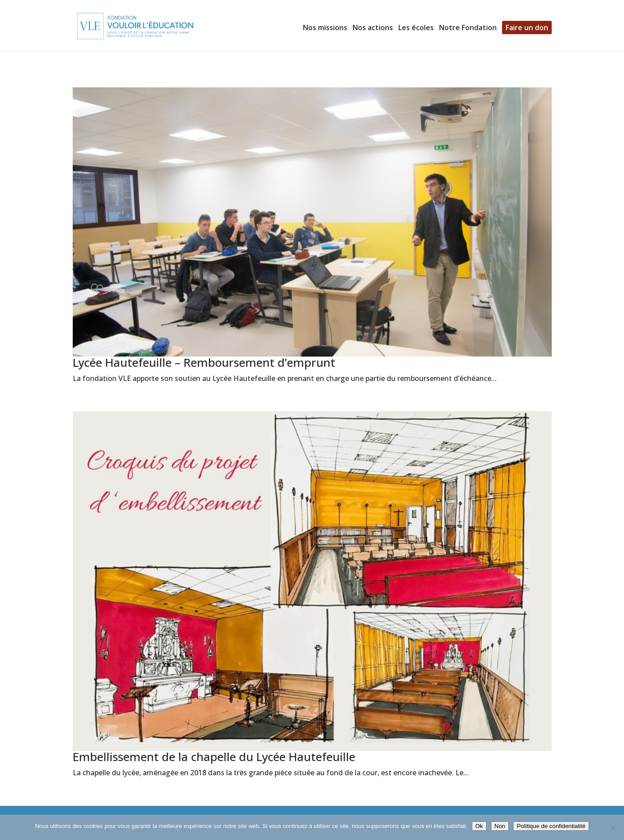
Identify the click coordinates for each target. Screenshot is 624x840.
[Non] (613, 828)
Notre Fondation (468, 28)
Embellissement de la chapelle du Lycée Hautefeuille (214, 757)
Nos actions (373, 28)
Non (500, 826)
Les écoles (416, 28)
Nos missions (325, 28)
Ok (479, 826)
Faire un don (527, 27)
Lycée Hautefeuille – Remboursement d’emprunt (204, 362)
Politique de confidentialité (551, 826)
